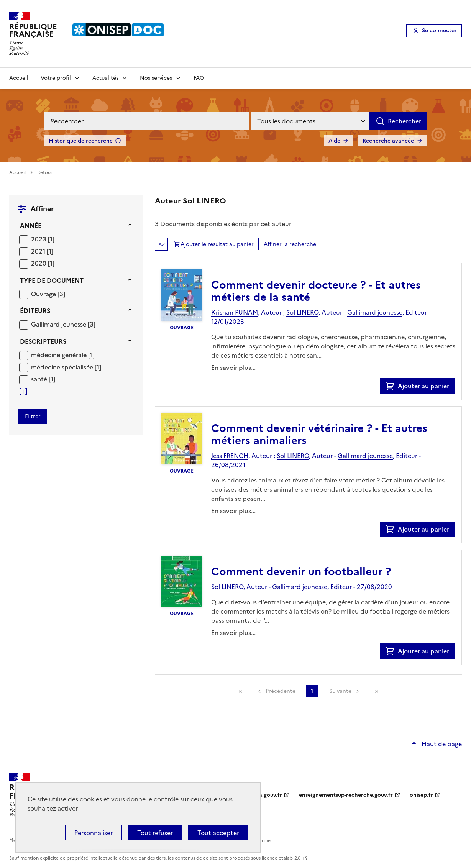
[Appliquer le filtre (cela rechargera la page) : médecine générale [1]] (63, 355)
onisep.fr (421, 795)
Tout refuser (155, 833)
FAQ (199, 78)
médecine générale (60, 355)
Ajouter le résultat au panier (217, 244)
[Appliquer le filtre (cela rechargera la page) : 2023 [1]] (43, 239)
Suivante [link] (340, 691)
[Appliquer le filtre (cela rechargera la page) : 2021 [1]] (42, 251)
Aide (334, 141)
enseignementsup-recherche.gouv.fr (346, 795)
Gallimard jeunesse (59, 324)
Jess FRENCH (230, 456)
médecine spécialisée (63, 367)
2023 (39, 239)
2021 (39, 251)
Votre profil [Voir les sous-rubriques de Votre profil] (56, 78)
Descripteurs (43, 341)
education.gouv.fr (259, 795)
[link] (240, 691)
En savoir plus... (233, 368)
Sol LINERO (302, 312)
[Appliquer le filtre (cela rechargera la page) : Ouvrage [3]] (48, 294)
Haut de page (441, 744)
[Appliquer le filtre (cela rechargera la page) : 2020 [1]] (43, 263)
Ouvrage (44, 294)
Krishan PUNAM (235, 312)
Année (31, 226)
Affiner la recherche (290, 244)
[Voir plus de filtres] (23, 391)
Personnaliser (94, 833)
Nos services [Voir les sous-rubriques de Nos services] (156, 78)
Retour (45, 172)
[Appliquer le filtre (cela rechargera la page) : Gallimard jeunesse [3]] (63, 324)
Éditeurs (35, 311)
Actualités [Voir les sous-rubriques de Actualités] (105, 78)
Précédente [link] (281, 691)
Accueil (19, 78)
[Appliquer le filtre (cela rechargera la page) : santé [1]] (43, 379)
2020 (39, 263)
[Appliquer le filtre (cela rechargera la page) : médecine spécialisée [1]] (66, 367)
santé (40, 379)
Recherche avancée (388, 141)
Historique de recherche (81, 141)
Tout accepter (218, 833)
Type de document (52, 281)
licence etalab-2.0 (281, 858)
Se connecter (439, 30)
